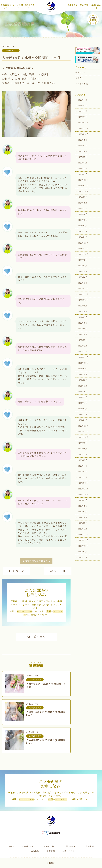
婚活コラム (81, 73)
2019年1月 (83, 529)
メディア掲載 (82, 84)
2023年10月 (83, 255)
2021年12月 (83, 358)
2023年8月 (83, 260)
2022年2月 (83, 346)
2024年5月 (83, 220)
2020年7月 (83, 455)
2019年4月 (83, 518)
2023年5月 (83, 272)
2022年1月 (83, 352)
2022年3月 (83, 341)
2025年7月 (83, 146)
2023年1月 (83, 283)
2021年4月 (83, 403)
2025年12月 (83, 123)
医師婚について (29, 847)
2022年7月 (83, 318)
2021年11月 (83, 363)
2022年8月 (83, 312)
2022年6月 (83, 323)
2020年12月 (83, 426)
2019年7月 (83, 512)
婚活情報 (35, 851)
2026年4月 (83, 100)
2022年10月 (83, 301)
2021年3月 (83, 409)
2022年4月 (83, 335)
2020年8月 (83, 449)
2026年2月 (83, 112)
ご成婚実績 (89, 847)
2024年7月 (83, 209)
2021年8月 (83, 381)
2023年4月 (83, 278)
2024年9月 (83, 198)
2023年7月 (83, 266)
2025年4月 (83, 163)
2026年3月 (83, 106)
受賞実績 (51, 851)
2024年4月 (83, 226)
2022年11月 (83, 295)
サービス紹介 (50, 847)
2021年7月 (83, 386)
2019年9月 (83, 501)
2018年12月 (83, 535)
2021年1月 (83, 421)
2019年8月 (83, 506)
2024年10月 (83, 192)
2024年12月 (83, 180)
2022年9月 (83, 306)
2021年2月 (83, 415)
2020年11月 (83, 432)
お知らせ (80, 79)
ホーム (11, 847)
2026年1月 (83, 118)
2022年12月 (83, 289)
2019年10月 (83, 495)
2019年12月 (83, 484)
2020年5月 (83, 461)
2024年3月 (83, 232)
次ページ (58, 571)
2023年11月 (83, 249)
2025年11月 (83, 129)
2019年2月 (83, 524)
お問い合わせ (69, 851)
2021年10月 (83, 369)
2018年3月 (83, 558)
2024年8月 (83, 203)
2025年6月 (83, 152)
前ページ (17, 571)
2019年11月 (83, 489)
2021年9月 (83, 375)
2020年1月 (83, 478)
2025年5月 (83, 158)
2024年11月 (83, 186)
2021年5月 (83, 398)
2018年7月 (83, 552)
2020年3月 (83, 472)
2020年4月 (83, 466)
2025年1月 (83, 175)
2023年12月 (83, 243)
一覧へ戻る (36, 637)
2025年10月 (83, 135)
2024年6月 (83, 215)
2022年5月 (83, 329)
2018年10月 (83, 546)
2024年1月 (83, 238)
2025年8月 (83, 140)
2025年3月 (83, 169)
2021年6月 (83, 392)
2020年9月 (83, 444)
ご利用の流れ (70, 847)
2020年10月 (83, 438)
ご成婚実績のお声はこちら (36, 561)
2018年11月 (83, 541)
